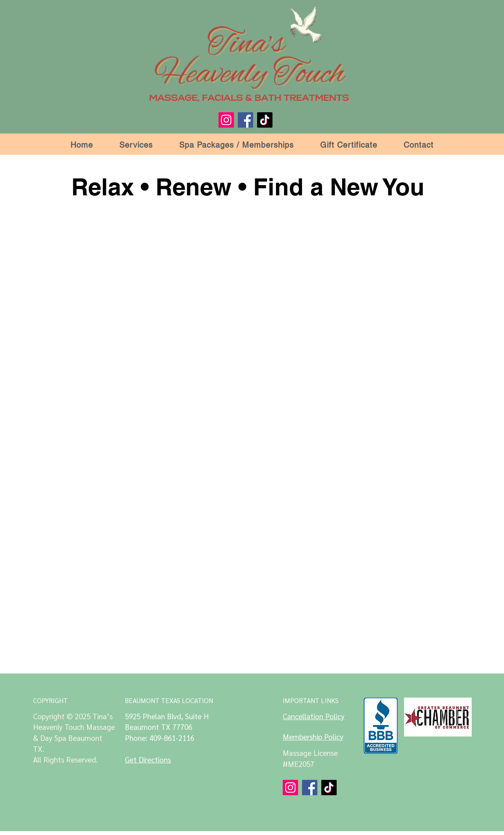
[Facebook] (246, 120)
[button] (136, 145)
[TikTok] (265, 120)
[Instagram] (226, 120)
